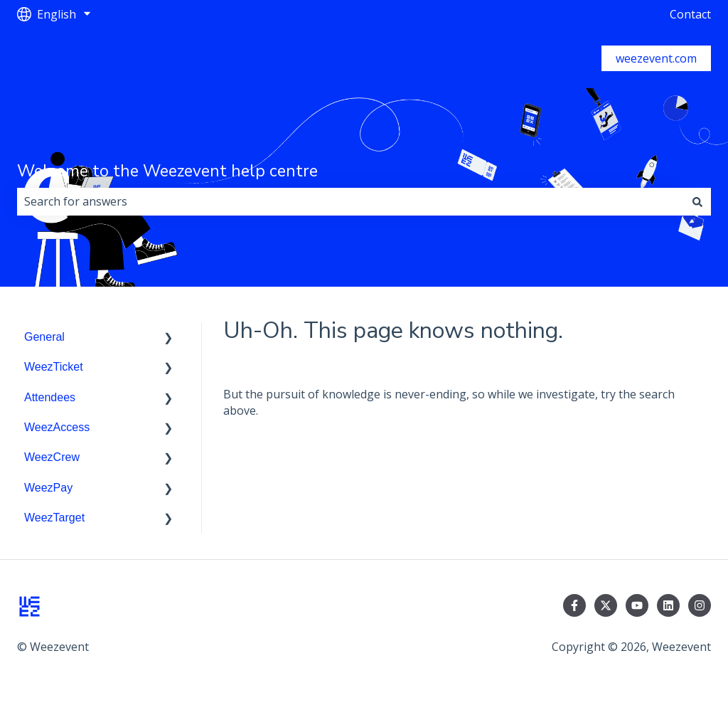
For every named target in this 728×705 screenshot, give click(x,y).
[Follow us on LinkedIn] (668, 605)
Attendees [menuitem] (50, 397)
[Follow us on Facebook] (574, 605)
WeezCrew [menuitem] (52, 457)
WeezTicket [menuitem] (54, 367)
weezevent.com (656, 58)
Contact (690, 14)
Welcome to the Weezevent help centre (167, 171)
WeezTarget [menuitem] (54, 518)
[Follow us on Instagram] (700, 605)
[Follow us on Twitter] (606, 605)
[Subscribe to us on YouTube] (637, 605)
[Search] (697, 201)
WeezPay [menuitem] (48, 488)
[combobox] (350, 201)
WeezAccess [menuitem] (57, 427)
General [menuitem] (44, 337)
